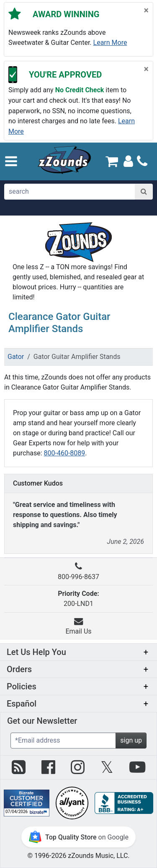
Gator (16, 357)
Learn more (110, 43)
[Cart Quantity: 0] (112, 161)
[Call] (142, 161)
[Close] (146, 10)
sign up (131, 740)
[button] (11, 161)
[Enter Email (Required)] (63, 741)
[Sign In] (128, 161)
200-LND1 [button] (78, 599)
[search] (70, 192)
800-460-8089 (65, 453)
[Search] (144, 192)
